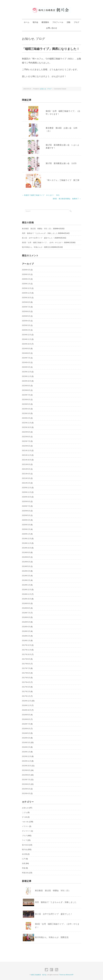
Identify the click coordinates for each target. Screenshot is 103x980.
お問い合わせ (52, 28)
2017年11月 (26, 650)
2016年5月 (26, 733)
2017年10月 (26, 654)
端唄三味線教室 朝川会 (39, 975)
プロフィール (58, 22)
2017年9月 (26, 659)
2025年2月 (26, 330)
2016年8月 (26, 719)
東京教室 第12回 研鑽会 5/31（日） (37, 229)
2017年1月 (26, 696)
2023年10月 (26, 381)
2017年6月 (26, 673)
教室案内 (45, 22)
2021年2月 (26, 483)
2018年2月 (26, 636)
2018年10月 (26, 599)
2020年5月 (26, 515)
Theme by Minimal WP (66, 975)
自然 (24, 863)
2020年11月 (26, 492)
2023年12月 (26, 372)
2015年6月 (26, 784)
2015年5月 (26, 789)
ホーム (27, 22)
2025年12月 (26, 288)
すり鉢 (25, 817)
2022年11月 (26, 423)
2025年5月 (26, 316)
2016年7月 (26, 724)
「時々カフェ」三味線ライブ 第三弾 (62, 180)
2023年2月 (26, 418)
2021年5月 (26, 469)
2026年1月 (26, 284)
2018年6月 (26, 617)
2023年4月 (26, 409)
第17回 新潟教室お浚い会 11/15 (61, 163)
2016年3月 (26, 743)
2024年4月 (26, 362)
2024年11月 (26, 339)
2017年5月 (26, 678)
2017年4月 (26, 682)
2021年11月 (26, 455)
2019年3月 (26, 576)
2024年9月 (26, 349)
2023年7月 (26, 395)
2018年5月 (26, 622)
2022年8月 (26, 437)
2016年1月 (26, 752)
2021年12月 (26, 451)
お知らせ (28, 39)
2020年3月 (26, 525)
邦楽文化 (25, 873)
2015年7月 (26, 780)
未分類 (25, 854)
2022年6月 (26, 446)
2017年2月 (26, 692)
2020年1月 (26, 534)
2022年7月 (26, 441)
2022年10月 (26, 427)
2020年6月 (26, 511)
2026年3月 (26, 274)
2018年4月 (26, 627)
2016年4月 (26, 738)
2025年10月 (26, 298)
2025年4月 (26, 321)
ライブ (25, 840)
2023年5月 (26, 404)
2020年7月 (26, 506)
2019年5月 (26, 566)
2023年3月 (26, 413)
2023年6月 (26, 400)
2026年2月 (26, 279)
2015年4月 (26, 793)
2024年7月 (26, 358)
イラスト (25, 826)
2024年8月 (26, 353)
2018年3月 (26, 631)
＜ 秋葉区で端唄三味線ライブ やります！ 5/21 (41, 195)
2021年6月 (26, 464)
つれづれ (25, 822)
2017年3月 (26, 687)
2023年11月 (26, 376)
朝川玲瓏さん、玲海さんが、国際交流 (36, 247)
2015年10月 (26, 766)
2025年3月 (26, 325)
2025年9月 (26, 302)
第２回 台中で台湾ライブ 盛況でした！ (38, 238)
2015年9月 (26, 770)
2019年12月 (26, 539)
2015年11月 (26, 761)
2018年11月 (26, 594)
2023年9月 (26, 386)
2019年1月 (26, 585)
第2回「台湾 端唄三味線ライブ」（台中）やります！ (43, 243)
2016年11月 (26, 705)
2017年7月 (26, 668)
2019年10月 (26, 548)
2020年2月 (26, 529)
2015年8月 (26, 775)
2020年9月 (26, 502)
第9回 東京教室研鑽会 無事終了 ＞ (67, 199)
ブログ (76, 22)
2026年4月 (26, 270)
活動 (68, 22)
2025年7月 (26, 307)
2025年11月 (26, 293)
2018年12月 (26, 590)
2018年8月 (26, 608)
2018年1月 (26, 641)
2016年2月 (26, 747)
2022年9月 (26, 432)
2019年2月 (26, 580)
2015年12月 (26, 756)
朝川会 (35, 22)
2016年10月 (26, 710)
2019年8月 (26, 557)
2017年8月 (26, 664)
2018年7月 (26, 613)
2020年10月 (26, 497)
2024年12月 (26, 335)
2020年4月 (26, 520)
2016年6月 (26, 729)
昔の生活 (25, 845)
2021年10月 (26, 460)
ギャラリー (26, 831)
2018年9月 (26, 603)
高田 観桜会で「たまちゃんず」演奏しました (40, 233)
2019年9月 (26, 552)
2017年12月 (26, 645)
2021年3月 (26, 478)
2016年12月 (26, 701)
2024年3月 (26, 367)
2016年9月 (26, 715)
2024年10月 (26, 344)
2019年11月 (26, 543)
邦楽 (24, 868)
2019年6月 (26, 562)
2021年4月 (26, 474)
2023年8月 (26, 390)
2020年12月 (26, 488)
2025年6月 (26, 311)
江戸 (24, 859)
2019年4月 (26, 571)
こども (25, 812)
